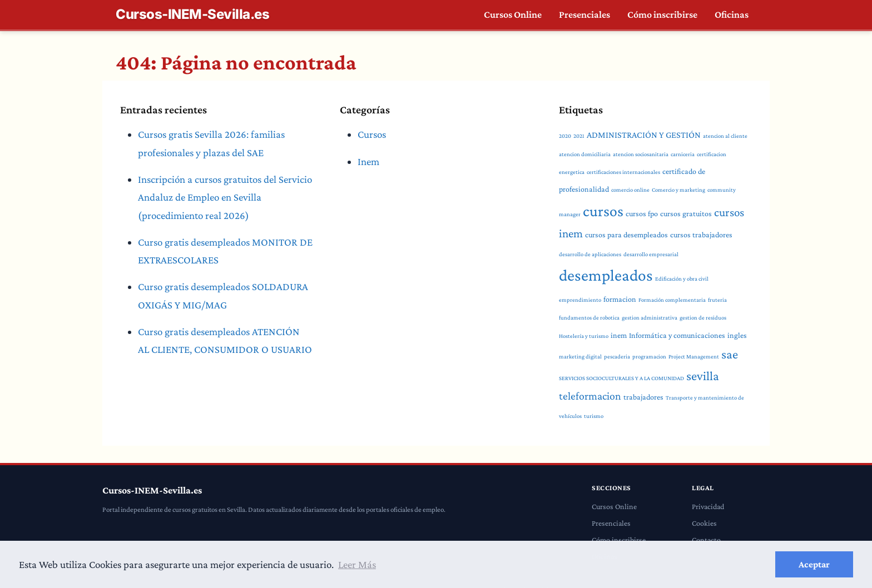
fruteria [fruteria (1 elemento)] (724, 282)
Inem (369, 161)
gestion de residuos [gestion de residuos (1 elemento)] (698, 300)
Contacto (706, 522)
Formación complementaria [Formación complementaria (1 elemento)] (680, 282)
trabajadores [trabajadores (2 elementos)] (642, 379)
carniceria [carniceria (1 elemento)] (680, 154)
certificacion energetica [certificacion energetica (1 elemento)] (721, 154)
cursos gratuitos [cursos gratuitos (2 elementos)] (596, 217)
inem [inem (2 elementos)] (588, 317)
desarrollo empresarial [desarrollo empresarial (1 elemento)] (585, 261)
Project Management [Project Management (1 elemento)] (663, 338)
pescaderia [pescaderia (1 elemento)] (589, 338)
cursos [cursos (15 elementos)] (702, 193)
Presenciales (584, 14)
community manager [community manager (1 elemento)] (655, 196)
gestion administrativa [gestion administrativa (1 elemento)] (647, 300)
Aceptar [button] (814, 564)
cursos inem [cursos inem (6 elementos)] (652, 216)
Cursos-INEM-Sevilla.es (192, 14)
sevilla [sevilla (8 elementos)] (677, 358)
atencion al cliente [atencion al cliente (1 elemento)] (722, 136)
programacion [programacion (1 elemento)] (621, 338)
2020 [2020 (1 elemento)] (565, 136)
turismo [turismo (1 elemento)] (593, 398)
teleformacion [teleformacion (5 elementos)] (590, 378)
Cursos (372, 134)
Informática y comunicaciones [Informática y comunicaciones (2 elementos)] (645, 317)
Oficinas (732, 14)
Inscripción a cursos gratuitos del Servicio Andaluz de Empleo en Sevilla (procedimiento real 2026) (225, 197)
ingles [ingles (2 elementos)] (703, 317)
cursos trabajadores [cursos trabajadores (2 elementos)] (636, 236)
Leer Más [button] (357, 564)
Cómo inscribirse (662, 14)
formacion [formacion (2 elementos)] (629, 281)
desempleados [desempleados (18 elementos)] (660, 257)
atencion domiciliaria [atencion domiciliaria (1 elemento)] (584, 154)
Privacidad (708, 489)
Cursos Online (512, 14)
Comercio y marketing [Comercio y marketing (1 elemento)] (602, 196)
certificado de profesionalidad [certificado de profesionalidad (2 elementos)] (679, 171)
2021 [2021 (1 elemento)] (579, 136)
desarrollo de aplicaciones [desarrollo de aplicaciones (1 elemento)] (699, 236)
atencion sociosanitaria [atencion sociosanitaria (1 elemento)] (639, 154)
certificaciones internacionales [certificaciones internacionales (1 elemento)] (595, 172)
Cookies (704, 505)
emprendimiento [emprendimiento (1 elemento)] (591, 282)
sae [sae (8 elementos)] (698, 336)
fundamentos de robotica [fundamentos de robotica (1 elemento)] (589, 300)
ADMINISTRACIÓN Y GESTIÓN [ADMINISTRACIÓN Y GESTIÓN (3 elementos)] (642, 135)
